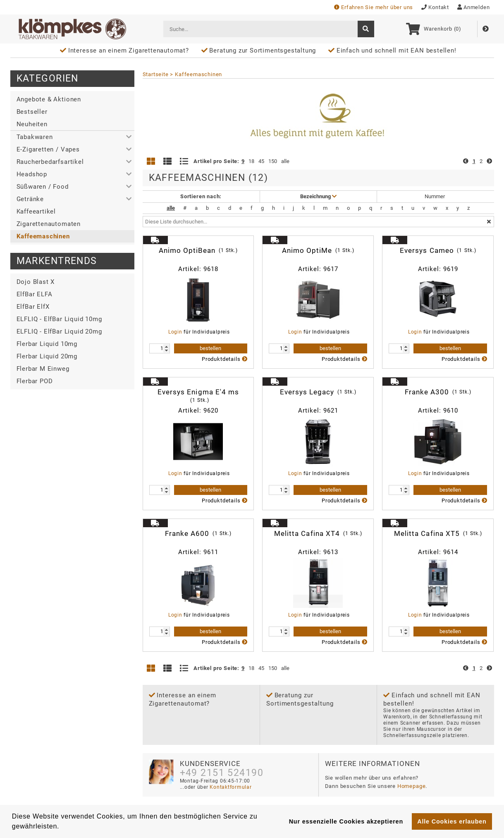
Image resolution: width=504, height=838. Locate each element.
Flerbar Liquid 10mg (47, 344)
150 (273, 161)
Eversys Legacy (318, 392)
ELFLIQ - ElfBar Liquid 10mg (59, 319)
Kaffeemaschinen (43, 236)
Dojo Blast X (36, 282)
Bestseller (32, 112)
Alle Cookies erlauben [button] (452, 821)
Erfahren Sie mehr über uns (374, 7)
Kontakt (435, 7)
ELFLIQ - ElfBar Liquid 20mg (59, 331)
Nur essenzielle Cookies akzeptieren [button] (346, 821)
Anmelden (474, 7)
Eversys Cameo (438, 250)
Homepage (412, 786)
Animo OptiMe (318, 250)
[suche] (366, 29)
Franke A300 (438, 392)
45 (261, 161)
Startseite (156, 74)
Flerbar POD (35, 381)
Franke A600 (198, 533)
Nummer (435, 196)
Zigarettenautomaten (49, 224)
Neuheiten (32, 124)
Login (175, 332)
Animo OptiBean (198, 250)
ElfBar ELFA (35, 294)
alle (285, 161)
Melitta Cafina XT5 (438, 533)
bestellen (210, 348)
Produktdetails (225, 359)
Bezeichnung (318, 196)
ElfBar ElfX (33, 307)
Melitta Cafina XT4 (318, 533)
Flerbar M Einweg (43, 369)
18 (251, 161)
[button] (72, 137)
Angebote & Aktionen (49, 99)
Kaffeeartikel (36, 211)
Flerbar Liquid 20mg (47, 356)
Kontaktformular (230, 787)
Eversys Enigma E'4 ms (198, 396)
